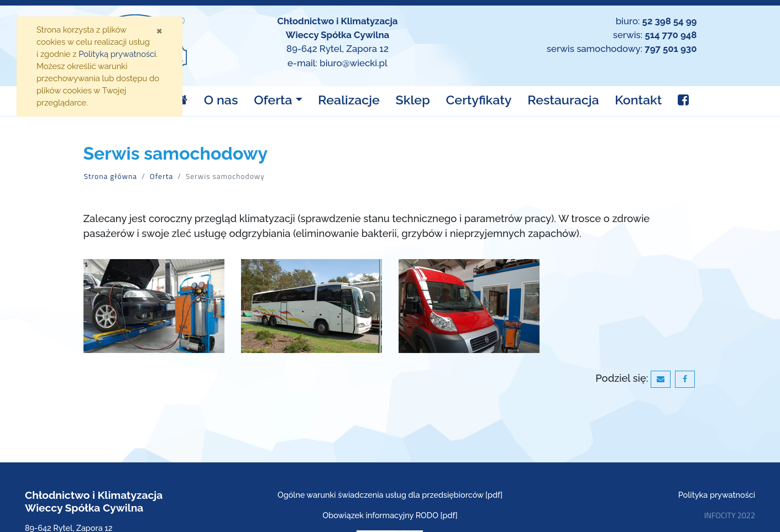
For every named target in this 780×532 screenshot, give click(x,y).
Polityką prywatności (117, 54)
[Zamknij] (159, 30)
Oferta (162, 176)
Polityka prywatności (717, 495)
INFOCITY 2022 (730, 515)
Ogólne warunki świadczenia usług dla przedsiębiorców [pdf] (390, 495)
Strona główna (111, 176)
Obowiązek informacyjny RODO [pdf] (390, 515)
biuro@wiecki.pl (354, 63)
